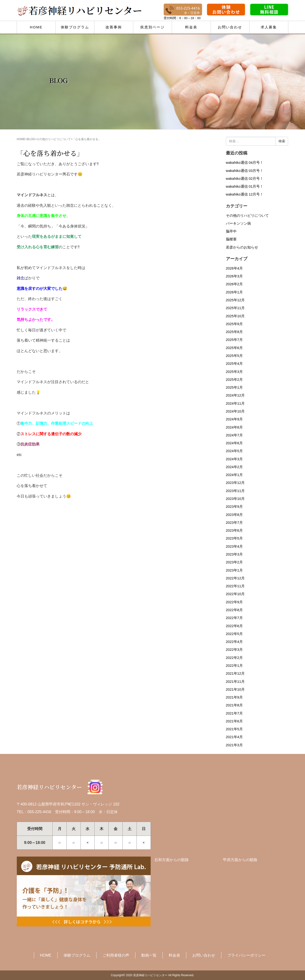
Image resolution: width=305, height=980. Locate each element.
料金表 (191, 27)
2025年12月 (235, 300)
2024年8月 (234, 427)
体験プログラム (75, 27)
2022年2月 (234, 658)
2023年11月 (235, 491)
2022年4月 (234, 642)
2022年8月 (234, 610)
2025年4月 (234, 364)
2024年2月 (234, 467)
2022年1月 (234, 666)
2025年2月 (234, 380)
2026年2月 (234, 284)
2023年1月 (234, 570)
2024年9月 (234, 419)
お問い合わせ (230, 27)
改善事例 (114, 27)
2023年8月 (234, 515)
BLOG (31, 139)
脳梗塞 (231, 239)
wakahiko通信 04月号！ (245, 163)
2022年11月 (235, 586)
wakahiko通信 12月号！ (245, 194)
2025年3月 (234, 372)
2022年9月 (234, 602)
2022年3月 (234, 650)
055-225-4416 (39, 812)
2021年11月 (235, 682)
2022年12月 (235, 578)
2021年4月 (234, 737)
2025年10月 (235, 316)
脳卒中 (231, 231)
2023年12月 (235, 483)
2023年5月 (234, 538)
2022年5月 (234, 634)
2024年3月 (234, 459)
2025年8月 (234, 332)
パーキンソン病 (238, 223)
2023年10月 (235, 499)
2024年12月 (235, 395)
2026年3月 (234, 276)
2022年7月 (234, 618)
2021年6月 (234, 721)
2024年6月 (234, 443)
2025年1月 (234, 387)
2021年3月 (234, 745)
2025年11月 (235, 308)
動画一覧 (149, 955)
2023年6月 (234, 530)
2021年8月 (234, 705)
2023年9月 (234, 507)
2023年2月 (234, 562)
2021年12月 (235, 673)
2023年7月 (234, 523)
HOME (36, 27)
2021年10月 (235, 689)
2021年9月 (234, 697)
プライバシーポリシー (246, 955)
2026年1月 (234, 292)
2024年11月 (235, 403)
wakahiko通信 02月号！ (245, 179)
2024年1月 (234, 475)
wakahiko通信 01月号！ (245, 186)
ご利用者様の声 (116, 955)
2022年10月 (235, 594)
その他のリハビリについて (54, 139)
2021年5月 (234, 729)
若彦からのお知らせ (242, 247)
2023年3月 (234, 554)
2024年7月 (234, 435)
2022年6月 (234, 626)
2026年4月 (234, 268)
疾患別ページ (152, 27)
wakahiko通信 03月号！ (245, 171)
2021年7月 (234, 713)
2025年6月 (234, 348)
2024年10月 (235, 411)
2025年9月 (234, 324)
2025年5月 (234, 356)
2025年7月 (234, 340)
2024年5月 (234, 451)
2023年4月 (234, 546)
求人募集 (269, 27)
